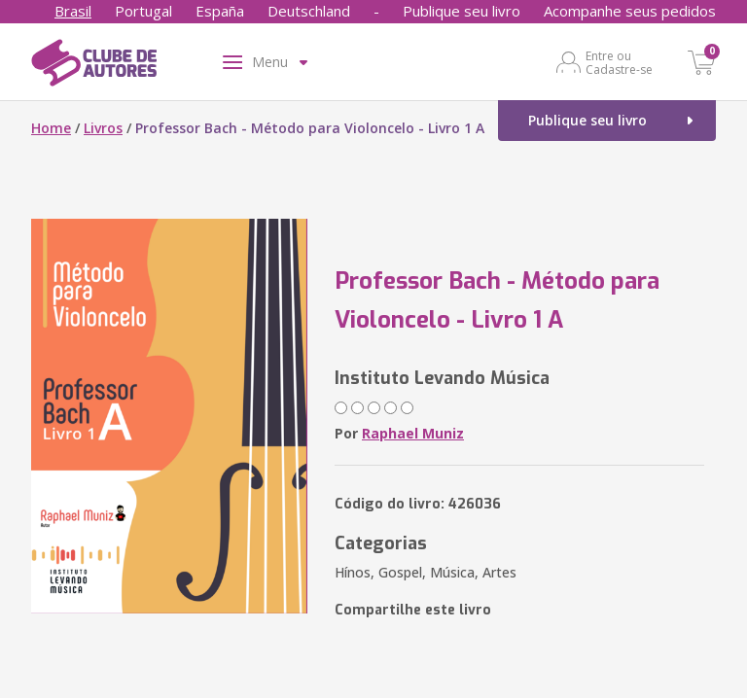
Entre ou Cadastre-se (619, 62)
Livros (103, 128)
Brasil (73, 11)
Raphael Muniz (413, 433)
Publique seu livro (462, 11)
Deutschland (309, 11)
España (220, 11)
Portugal (143, 11)
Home (51, 128)
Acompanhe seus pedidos (630, 11)
